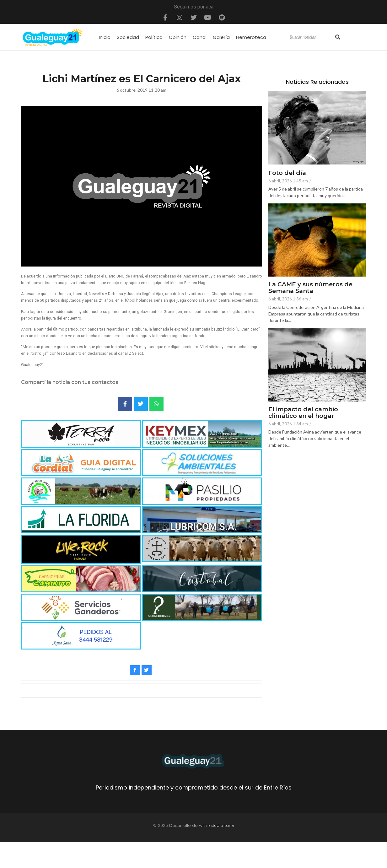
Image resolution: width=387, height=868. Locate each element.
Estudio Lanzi (221, 825)
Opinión (178, 37)
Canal (200, 37)
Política (154, 37)
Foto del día (287, 173)
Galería (221, 37)
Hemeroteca (251, 37)
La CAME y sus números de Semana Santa (310, 288)
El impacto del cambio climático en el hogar (304, 413)
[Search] (312, 37)
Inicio (105, 37)
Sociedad (128, 37)
